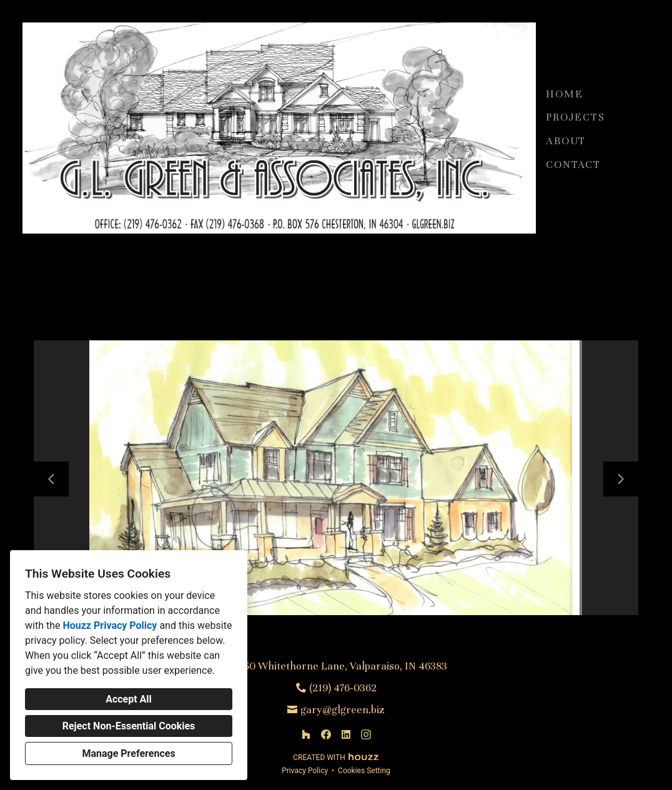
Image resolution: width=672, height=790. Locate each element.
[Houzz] (306, 734)
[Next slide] (621, 479)
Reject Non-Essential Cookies (129, 726)
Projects (575, 117)
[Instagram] (366, 734)
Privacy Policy (305, 771)
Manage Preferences (128, 753)
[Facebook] (326, 734)
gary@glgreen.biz (343, 710)
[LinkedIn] (346, 734)
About (566, 141)
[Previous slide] (51, 479)
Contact (573, 165)
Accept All (129, 699)
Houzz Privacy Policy (110, 625)
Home (564, 94)
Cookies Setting (364, 771)
